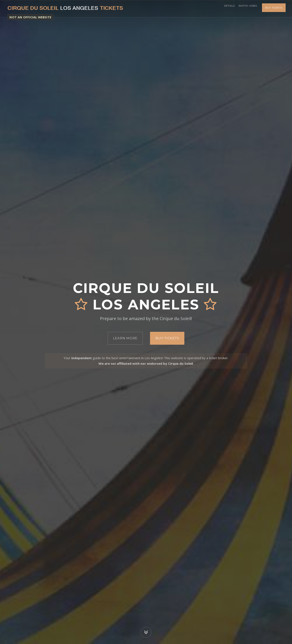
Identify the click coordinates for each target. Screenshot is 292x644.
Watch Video (246, 9)
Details (225, 9)
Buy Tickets (274, 9)
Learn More (125, 338)
